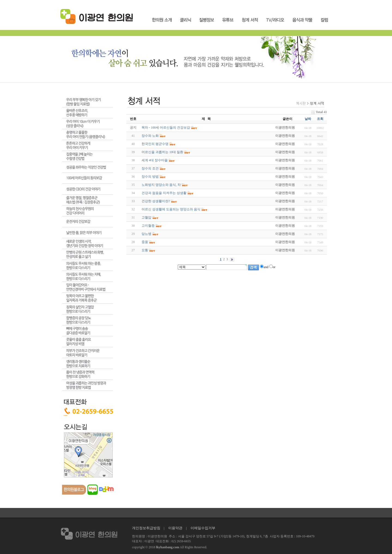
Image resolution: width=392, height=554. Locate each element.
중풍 (145, 242)
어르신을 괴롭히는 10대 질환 (162, 152)
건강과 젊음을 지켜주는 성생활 (164, 193)
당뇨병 (146, 234)
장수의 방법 (150, 177)
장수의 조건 (150, 168)
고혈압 (146, 217)
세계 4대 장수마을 (155, 160)
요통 (145, 250)
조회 (320, 119)
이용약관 (175, 528)
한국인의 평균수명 (155, 144)
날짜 (308, 119)
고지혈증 (148, 226)
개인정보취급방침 (146, 528)
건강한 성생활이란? (156, 201)
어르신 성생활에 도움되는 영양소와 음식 (171, 209)
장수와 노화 (150, 136)
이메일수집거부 (203, 528)
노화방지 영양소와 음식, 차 (161, 185)
